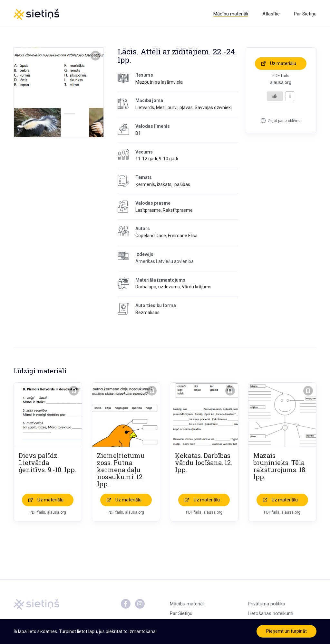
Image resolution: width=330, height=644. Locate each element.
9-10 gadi (168, 159)
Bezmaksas (147, 313)
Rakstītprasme (178, 210)
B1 (138, 133)
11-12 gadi (146, 159)
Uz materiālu (283, 63)
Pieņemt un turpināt (286, 631)
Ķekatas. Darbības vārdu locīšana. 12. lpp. (204, 462)
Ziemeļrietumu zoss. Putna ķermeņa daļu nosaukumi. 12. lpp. (121, 470)
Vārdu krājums (197, 287)
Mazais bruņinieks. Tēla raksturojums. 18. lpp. (280, 466)
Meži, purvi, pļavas (174, 107)
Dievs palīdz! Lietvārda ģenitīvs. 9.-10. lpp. (47, 462)
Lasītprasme (148, 210)
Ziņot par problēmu (284, 121)
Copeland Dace (151, 236)
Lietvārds (145, 107)
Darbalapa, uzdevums (158, 287)
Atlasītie (271, 14)
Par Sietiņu (305, 14)
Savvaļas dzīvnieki (213, 107)
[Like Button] (275, 96)
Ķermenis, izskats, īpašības (163, 184)
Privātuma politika (267, 604)
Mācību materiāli (231, 14)
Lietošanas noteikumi (271, 613)
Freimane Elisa (183, 236)
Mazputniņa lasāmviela (159, 82)
